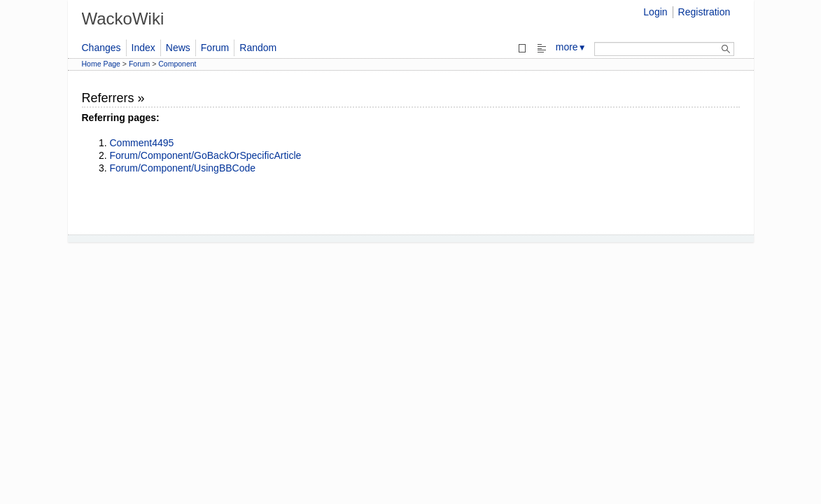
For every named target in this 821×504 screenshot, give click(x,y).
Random (258, 48)
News (178, 48)
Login (655, 12)
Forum (215, 48)
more (571, 47)
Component (177, 64)
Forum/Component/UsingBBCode (183, 168)
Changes (101, 48)
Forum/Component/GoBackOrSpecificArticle (206, 155)
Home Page (101, 64)
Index (143, 48)
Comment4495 (142, 143)
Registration (704, 12)
